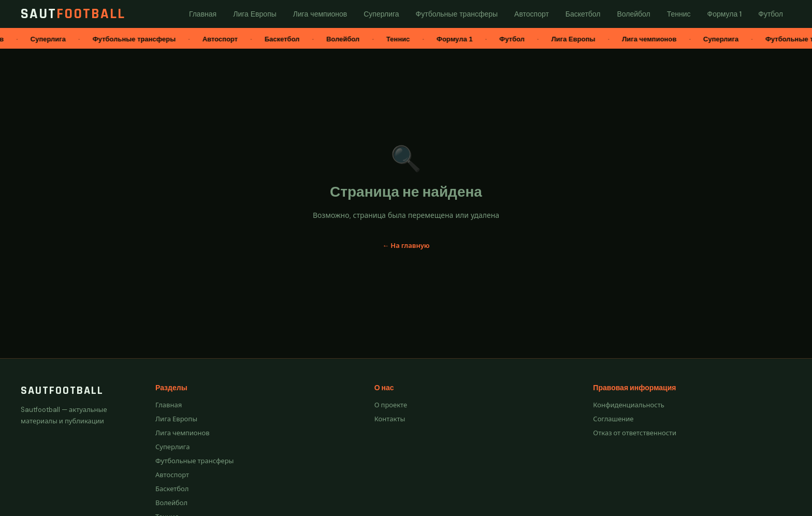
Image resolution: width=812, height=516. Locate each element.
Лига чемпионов (183, 433)
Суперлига (173, 447)
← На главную (406, 246)
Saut (73, 14)
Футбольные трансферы (194, 461)
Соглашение (613, 419)
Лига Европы (176, 419)
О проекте (391, 405)
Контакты (390, 419)
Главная (169, 405)
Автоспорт (172, 475)
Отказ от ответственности (635, 433)
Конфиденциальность (628, 405)
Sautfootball (62, 391)
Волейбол (171, 503)
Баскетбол (172, 489)
